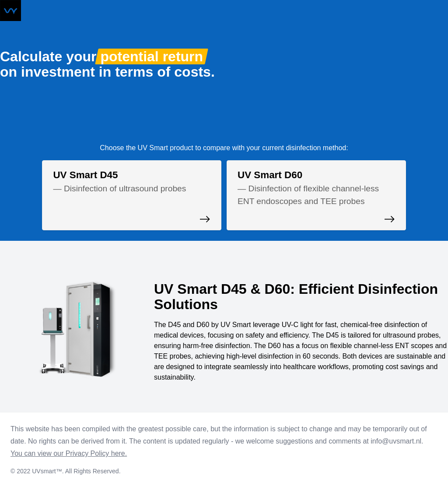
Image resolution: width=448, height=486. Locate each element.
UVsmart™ (47, 471)
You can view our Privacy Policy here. (69, 453)
